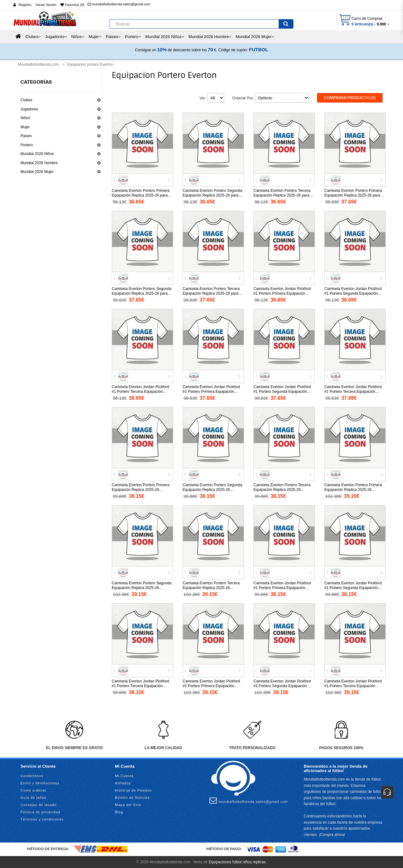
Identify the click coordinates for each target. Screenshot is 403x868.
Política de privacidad (40, 811)
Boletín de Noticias (132, 797)
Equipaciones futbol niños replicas (237, 862)
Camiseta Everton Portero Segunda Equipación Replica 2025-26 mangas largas (142, 587)
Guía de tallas (33, 797)
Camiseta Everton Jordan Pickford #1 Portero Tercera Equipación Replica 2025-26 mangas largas (353, 685)
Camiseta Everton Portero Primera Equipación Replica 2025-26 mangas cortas (141, 489)
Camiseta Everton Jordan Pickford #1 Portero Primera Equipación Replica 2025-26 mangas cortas (282, 587)
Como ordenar (33, 790)
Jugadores (29, 109)
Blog (119, 811)
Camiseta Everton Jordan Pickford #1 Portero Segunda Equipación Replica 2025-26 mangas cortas (353, 587)
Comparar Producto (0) (350, 98)
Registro (25, 5)
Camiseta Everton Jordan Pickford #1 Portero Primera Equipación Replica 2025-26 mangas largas (211, 685)
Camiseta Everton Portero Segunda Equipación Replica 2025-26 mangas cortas (212, 489)
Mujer (25, 127)
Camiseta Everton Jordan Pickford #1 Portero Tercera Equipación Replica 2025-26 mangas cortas (140, 685)
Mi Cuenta (124, 775)
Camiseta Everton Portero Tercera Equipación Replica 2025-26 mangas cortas (282, 489)
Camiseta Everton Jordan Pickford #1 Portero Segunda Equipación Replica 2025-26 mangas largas (282, 685)
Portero (27, 145)
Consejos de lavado (39, 804)
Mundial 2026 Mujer (37, 172)
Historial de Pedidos (133, 790)
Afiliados (123, 782)
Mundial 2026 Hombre (39, 163)
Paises (26, 136)
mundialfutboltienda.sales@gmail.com (119, 4)
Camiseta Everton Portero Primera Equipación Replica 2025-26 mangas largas (353, 489)
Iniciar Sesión (46, 5)
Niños (25, 118)
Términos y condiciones (42, 819)
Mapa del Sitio (128, 804)
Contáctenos (32, 775)
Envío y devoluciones (40, 782)
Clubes (26, 100)
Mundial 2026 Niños (37, 154)
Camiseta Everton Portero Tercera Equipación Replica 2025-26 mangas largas (211, 587)
